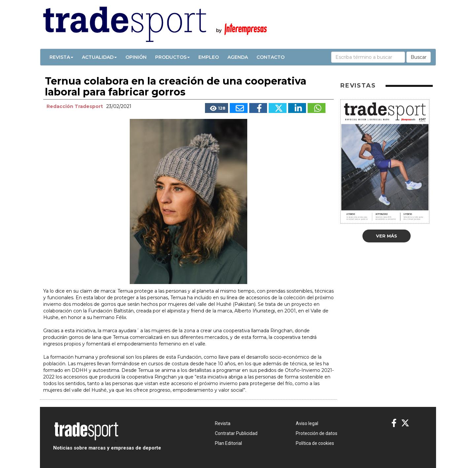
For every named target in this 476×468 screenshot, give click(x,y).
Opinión (136, 57)
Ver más (387, 236)
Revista (61, 57)
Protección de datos (317, 433)
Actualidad (99, 57)
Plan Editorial (228, 443)
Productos (172, 57)
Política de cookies (315, 443)
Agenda (238, 57)
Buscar (419, 57)
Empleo (209, 57)
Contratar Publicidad (236, 433)
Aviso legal (307, 423)
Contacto (271, 57)
